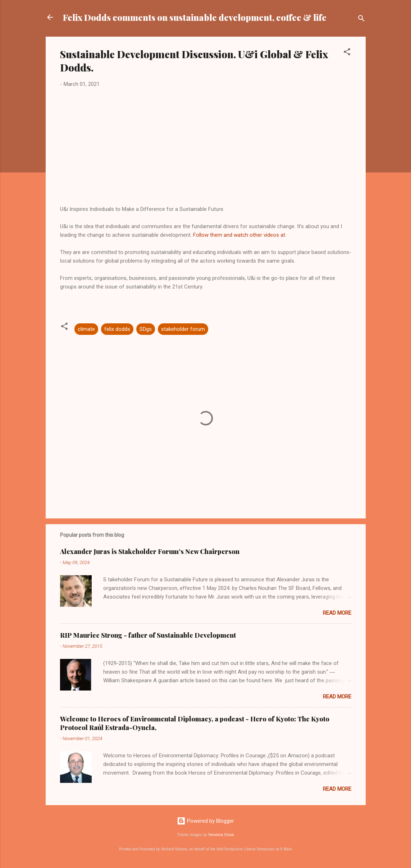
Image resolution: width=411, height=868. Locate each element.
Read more (337, 613)
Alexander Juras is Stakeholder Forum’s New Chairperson (150, 551)
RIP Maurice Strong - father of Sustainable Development (148, 635)
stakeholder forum (183, 329)
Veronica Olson (221, 835)
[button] (347, 53)
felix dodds (117, 329)
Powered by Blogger (205, 821)
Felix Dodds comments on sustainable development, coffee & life (195, 17)
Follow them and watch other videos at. (240, 235)
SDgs (146, 329)
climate (86, 329)
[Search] (361, 20)
